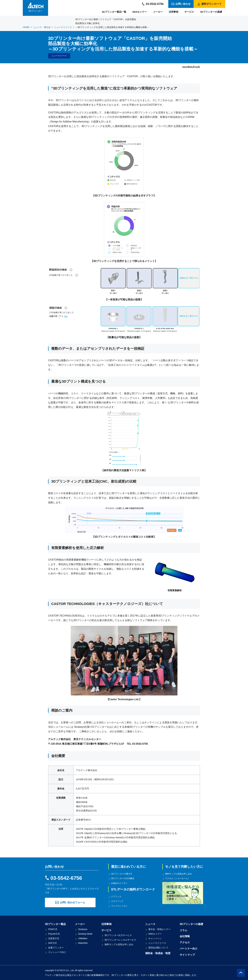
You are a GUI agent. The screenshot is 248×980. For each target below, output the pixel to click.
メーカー (158, 12)
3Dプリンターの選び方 (123, 874)
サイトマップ (187, 954)
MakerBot (83, 943)
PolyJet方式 (54, 933)
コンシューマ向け (57, 952)
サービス (189, 12)
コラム (183, 930)
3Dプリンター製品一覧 (114, 12)
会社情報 (185, 936)
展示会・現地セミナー (159, 929)
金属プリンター (56, 947)
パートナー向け (189, 948)
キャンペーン (155, 938)
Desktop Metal (85, 933)
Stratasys (83, 929)
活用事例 (174, 12)
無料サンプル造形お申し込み (180, 874)
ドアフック (117, 896)
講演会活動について (158, 947)
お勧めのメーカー (120, 883)
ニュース (150, 924)
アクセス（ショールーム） (179, 878)
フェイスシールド (120, 906)
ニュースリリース (157, 943)
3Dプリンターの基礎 (211, 12)
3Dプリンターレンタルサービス (120, 940)
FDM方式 (53, 929)
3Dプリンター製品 (55, 924)
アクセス (185, 942)
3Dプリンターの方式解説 (124, 878)
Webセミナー (140, 12)
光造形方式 (54, 938)
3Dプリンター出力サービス (118, 935)
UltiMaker (83, 938)
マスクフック (118, 901)
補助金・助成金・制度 (158, 953)
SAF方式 (52, 943)
